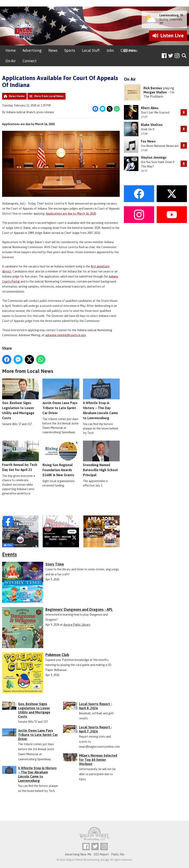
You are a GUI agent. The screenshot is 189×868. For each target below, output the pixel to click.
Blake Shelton (152, 125)
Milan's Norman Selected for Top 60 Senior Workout (98, 760)
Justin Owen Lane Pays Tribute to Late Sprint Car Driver (61, 397)
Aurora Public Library (77, 625)
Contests (128, 50)
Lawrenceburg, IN (171, 15)
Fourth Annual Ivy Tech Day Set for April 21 (20, 456)
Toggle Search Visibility (184, 56)
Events (9, 554)
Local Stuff (91, 50)
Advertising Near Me (78, 854)
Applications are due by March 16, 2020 (71, 214)
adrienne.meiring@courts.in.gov (65, 335)
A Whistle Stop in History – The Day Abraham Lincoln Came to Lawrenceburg (101, 399)
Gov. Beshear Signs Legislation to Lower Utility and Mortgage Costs (20, 399)
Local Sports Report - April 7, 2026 (96, 729)
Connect (30, 61)
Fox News (148, 141)
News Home (17, 96)
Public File (118, 854)
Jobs (110, 50)
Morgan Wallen (155, 92)
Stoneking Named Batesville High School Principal (101, 459)
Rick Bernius (153, 88)
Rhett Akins (150, 108)
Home (11, 50)
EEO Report (101, 854)
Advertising (32, 50)
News (53, 50)
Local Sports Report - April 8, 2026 (96, 706)
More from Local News (49, 96)
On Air (11, 61)
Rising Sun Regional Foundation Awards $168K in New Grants (61, 459)
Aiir (107, 860)
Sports (70, 50)
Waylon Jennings (154, 157)
